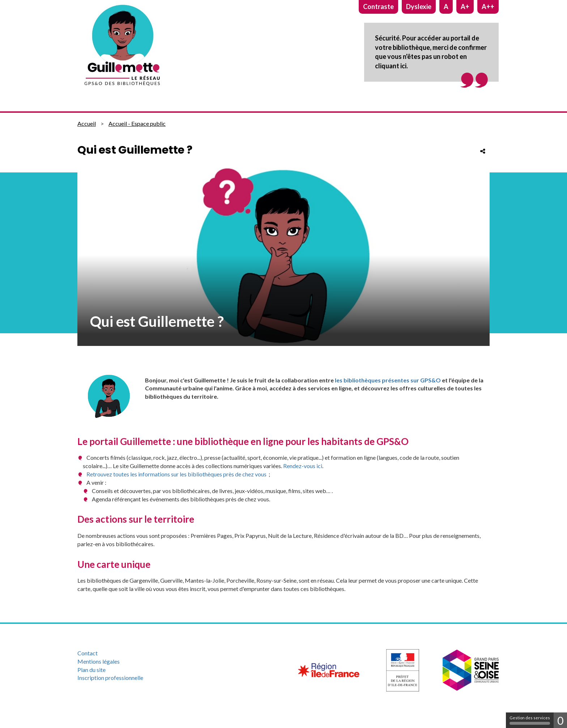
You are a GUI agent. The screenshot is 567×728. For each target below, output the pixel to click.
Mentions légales (99, 661)
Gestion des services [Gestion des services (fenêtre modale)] (530, 720)
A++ (488, 7)
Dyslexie (419, 7)
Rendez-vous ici (303, 466)
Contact (88, 653)
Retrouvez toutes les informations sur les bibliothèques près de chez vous (177, 474)
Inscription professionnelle (110, 678)
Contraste (378, 7)
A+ (465, 7)
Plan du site (91, 670)
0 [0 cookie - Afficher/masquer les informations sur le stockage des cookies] (560, 720)
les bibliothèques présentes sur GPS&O (388, 380)
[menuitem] (140, 653)
